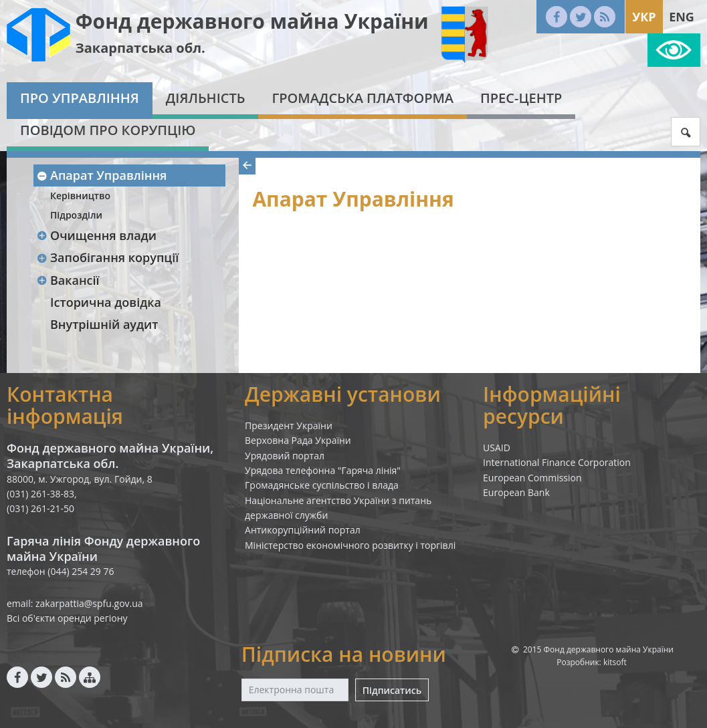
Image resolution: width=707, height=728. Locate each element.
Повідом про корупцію (108, 130)
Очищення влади (96, 235)
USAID (497, 448)
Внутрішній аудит (104, 324)
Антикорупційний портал (303, 530)
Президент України (289, 426)
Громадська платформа (363, 98)
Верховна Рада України (298, 440)
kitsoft (615, 662)
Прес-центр (521, 98)
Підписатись (392, 690)
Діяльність (206, 98)
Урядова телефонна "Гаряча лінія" (323, 470)
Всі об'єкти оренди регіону (67, 618)
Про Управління (80, 98)
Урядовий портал (285, 456)
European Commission (532, 478)
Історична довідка (106, 302)
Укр (644, 17)
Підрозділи (76, 215)
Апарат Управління (101, 175)
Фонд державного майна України (252, 21)
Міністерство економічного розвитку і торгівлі (350, 545)
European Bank (516, 492)
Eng (682, 17)
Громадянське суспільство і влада (322, 485)
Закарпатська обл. (140, 48)
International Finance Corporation (557, 462)
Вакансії (68, 280)
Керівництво (80, 196)
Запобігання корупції (107, 257)
